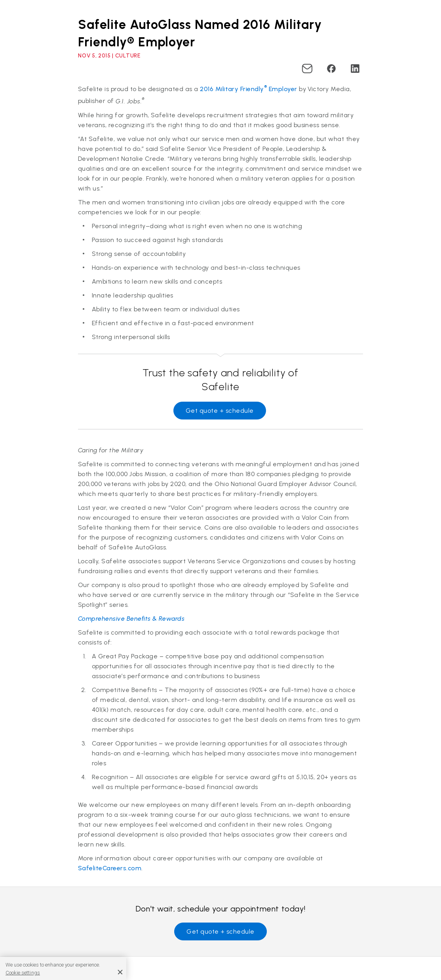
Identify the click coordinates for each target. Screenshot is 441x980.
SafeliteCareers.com (110, 868)
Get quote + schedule (220, 411)
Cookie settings (23, 973)
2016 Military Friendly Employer (248, 89)
